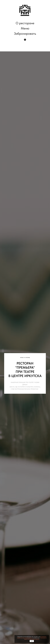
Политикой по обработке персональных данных (35, 638)
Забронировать (25, 33)
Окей (32, 641)
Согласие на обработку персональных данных (32, 637)
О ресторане (25, 23)
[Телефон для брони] (25, 40)
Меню (25, 28)
